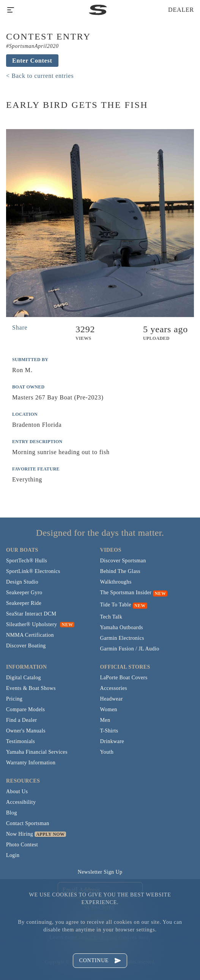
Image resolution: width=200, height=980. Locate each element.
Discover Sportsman (123, 561)
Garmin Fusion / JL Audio (130, 649)
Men (105, 720)
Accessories (114, 688)
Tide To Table (116, 605)
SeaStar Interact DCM (31, 614)
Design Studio (22, 582)
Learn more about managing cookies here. (100, 937)
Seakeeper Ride (24, 603)
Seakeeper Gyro (24, 593)
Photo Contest (22, 845)
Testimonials (20, 741)
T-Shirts (109, 731)
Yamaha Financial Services (37, 752)
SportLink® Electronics (33, 571)
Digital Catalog (24, 678)
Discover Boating (26, 646)
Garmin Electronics (122, 638)
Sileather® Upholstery (40, 624)
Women (109, 709)
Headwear (112, 699)
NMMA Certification (30, 635)
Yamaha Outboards (122, 627)
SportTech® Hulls (27, 561)
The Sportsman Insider (126, 593)
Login (13, 855)
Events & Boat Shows (31, 688)
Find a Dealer (21, 720)
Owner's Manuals (26, 731)
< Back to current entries (40, 76)
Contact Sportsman (28, 823)
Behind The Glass (120, 571)
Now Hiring (20, 834)
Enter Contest (32, 61)
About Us (17, 791)
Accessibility (21, 802)
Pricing (14, 699)
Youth (107, 752)
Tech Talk (111, 617)
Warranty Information (31, 763)
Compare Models (25, 709)
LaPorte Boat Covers (124, 678)
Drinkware (112, 741)
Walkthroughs (116, 582)
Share (20, 327)
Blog (12, 813)
